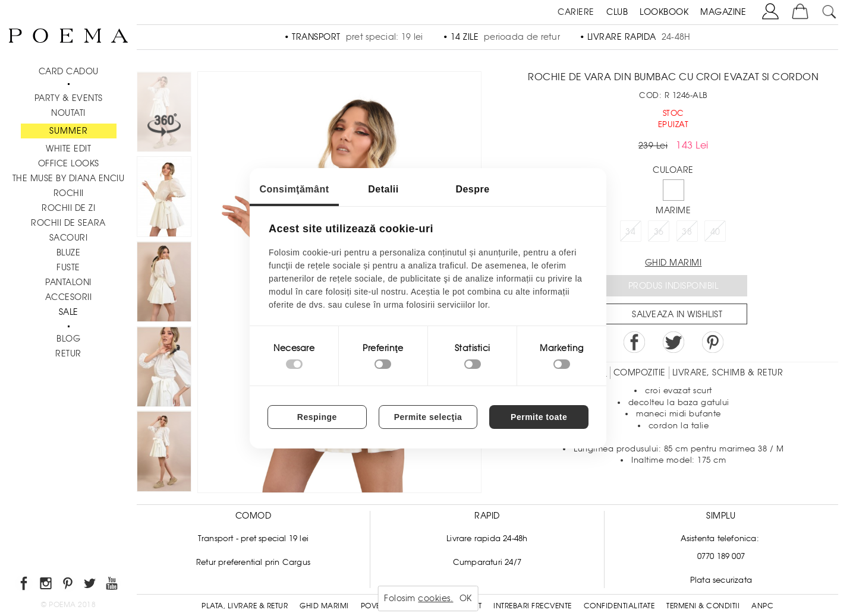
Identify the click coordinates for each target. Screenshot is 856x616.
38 (687, 232)
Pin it (713, 342)
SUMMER (69, 131)
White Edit (68, 149)
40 (715, 232)
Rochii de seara (68, 223)
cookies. (435, 598)
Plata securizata (721, 580)
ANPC (762, 606)
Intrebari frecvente (533, 606)
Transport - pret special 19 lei (253, 538)
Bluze (69, 252)
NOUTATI (68, 113)
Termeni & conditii (703, 606)
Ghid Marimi (324, 606)
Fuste (68, 267)
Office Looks (69, 163)
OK (466, 598)
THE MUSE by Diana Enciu (69, 178)
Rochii (69, 193)
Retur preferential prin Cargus (253, 562)
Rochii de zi (68, 208)
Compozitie (640, 372)
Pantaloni (68, 282)
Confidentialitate (619, 606)
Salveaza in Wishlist (677, 314)
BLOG (68, 339)
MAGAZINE (723, 12)
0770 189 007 (721, 556)
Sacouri (69, 238)
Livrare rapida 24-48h (487, 538)
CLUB (617, 12)
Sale (69, 312)
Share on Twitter (674, 342)
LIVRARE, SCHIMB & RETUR (728, 372)
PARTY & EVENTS (69, 98)
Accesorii (69, 297)
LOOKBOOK (664, 12)
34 (630, 232)
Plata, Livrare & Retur (245, 606)
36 (659, 232)
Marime (673, 210)
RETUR (68, 353)
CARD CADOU (69, 71)
